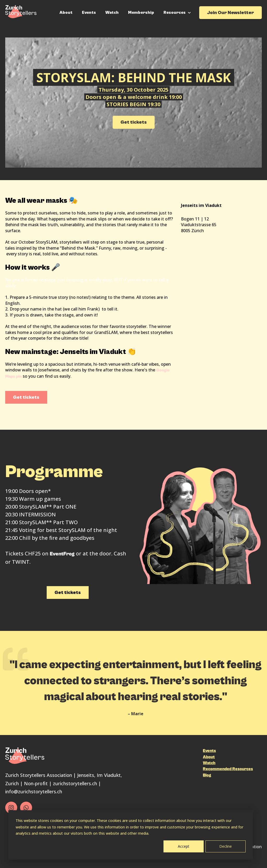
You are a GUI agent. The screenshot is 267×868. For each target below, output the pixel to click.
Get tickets (134, 122)
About (66, 12)
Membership (141, 12)
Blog (207, 775)
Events (89, 12)
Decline (226, 846)
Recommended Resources (228, 769)
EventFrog (62, 554)
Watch (112, 12)
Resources (175, 12)
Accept (184, 846)
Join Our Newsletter (230, 13)
